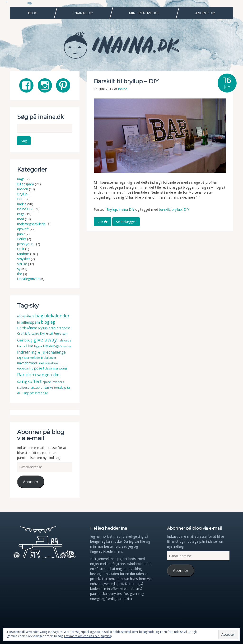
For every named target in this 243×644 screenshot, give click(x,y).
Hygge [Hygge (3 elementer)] (38, 346)
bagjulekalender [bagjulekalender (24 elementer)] (52, 315)
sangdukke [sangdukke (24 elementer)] (48, 375)
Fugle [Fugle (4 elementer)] (57, 334)
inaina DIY (127, 209)
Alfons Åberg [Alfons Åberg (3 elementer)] (26, 316)
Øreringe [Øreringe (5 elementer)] (42, 393)
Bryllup (112, 209)
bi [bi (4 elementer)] (18, 323)
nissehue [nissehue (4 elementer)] (51, 363)
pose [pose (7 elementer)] (38, 368)
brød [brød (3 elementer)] (52, 328)
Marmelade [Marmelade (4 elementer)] (32, 358)
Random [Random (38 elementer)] (26, 374)
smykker (23, 259)
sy (19, 269)
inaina (123, 89)
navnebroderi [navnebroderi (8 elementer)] (28, 363)
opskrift (23, 229)
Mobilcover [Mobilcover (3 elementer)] (49, 358)
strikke (22, 264)
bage (21, 179)
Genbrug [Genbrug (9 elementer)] (25, 340)
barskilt (164, 209)
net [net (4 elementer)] (42, 363)
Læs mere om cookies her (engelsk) (88, 636)
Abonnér (31, 482)
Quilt (21, 249)
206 (103, 222)
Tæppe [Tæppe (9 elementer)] (28, 393)
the (20, 274)
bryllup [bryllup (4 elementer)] (43, 328)
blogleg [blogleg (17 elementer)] (48, 322)
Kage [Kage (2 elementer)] (20, 358)
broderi (23, 189)
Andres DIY (205, 13)
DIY (186, 209)
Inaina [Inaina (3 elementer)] (67, 346)
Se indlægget (126, 222)
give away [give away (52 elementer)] (45, 339)
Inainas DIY (83, 13)
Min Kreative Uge (144, 13)
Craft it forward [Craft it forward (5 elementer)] (28, 333)
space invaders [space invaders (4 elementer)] (53, 382)
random (23, 254)
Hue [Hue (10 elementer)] (30, 346)
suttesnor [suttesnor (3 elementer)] (37, 388)
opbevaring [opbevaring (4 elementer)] (25, 368)
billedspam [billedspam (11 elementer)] (30, 322)
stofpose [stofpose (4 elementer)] (23, 388)
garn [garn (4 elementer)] (65, 334)
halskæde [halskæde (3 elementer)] (65, 340)
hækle (22, 204)
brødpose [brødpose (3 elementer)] (63, 328)
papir (21, 234)
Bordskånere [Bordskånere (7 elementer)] (27, 328)
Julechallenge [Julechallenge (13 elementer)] (54, 352)
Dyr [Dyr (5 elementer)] (43, 333)
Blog (33, 13)
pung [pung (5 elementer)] (63, 368)
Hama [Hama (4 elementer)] (21, 346)
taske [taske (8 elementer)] (49, 387)
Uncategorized (28, 279)
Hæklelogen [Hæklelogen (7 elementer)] (52, 346)
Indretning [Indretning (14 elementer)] (27, 352)
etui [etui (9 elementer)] (49, 333)
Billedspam (26, 184)
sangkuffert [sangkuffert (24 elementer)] (29, 381)
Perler (22, 239)
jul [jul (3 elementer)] (39, 352)
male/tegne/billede (31, 224)
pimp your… (26, 244)
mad (21, 219)
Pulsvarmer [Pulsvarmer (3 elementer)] (51, 368)
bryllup (177, 209)
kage (21, 214)
